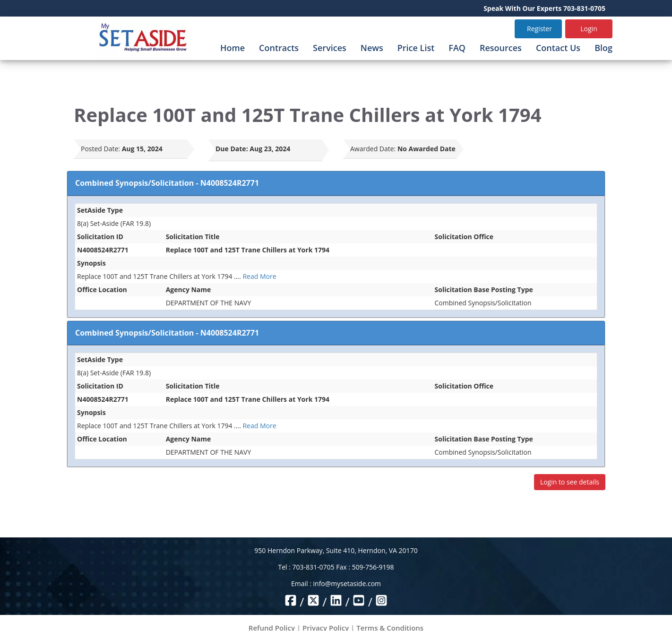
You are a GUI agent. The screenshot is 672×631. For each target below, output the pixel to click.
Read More (259, 276)
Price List (416, 48)
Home (233, 48)
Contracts (279, 48)
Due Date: (232, 149)
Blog (603, 48)
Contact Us (558, 48)
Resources (501, 48)
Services (330, 48)
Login (589, 29)
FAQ (457, 48)
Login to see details (570, 482)
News (372, 48)
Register (539, 29)
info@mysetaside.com (347, 583)
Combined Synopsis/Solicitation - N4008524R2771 (167, 183)
